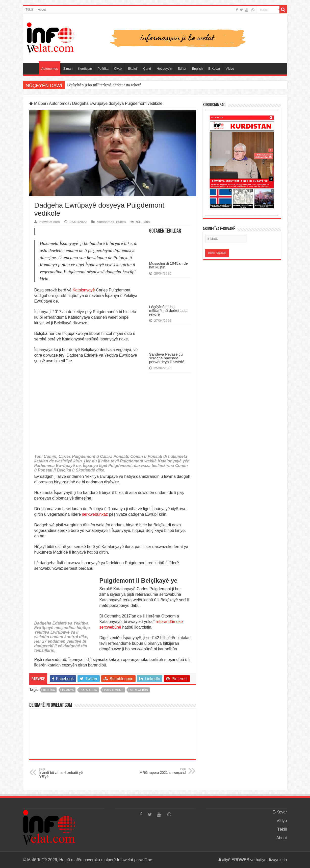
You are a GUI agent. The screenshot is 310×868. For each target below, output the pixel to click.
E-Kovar (214, 69)
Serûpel (32, 68)
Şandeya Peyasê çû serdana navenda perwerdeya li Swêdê (167, 358)
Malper (38, 103)
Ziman (68, 69)
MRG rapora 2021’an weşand (160, 771)
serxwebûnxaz (95, 514)
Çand (147, 69)
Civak (118, 69)
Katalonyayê (84, 290)
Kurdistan (85, 69)
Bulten (121, 222)
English (197, 69)
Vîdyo (230, 69)
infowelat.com (49, 222)
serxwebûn (139, 690)
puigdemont (113, 690)
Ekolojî (133, 69)
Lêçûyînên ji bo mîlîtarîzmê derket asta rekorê (169, 311)
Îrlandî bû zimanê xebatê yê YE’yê (65, 773)
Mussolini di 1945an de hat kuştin (94, 85)
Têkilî (29, 10)
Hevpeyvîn (164, 69)
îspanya (68, 690)
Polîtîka (103, 69)
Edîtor (182, 69)
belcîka (49, 690)
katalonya (89, 690)
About (42, 10)
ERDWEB (240, 860)
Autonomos (50, 69)
